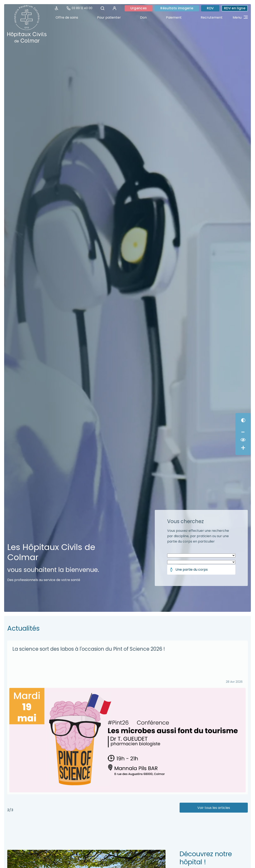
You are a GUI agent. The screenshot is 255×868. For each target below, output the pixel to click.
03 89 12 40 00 (80, 8)
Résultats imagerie (177, 8)
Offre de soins (67, 17)
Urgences (139, 8)
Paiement (174, 17)
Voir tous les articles (214, 808)
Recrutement (212, 17)
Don (143, 17)
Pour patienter (109, 17)
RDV (210, 8)
